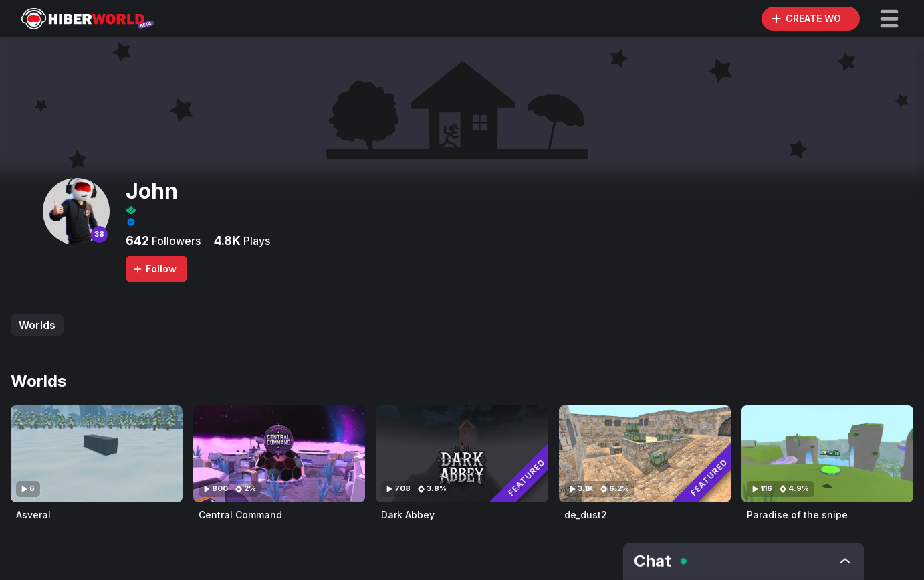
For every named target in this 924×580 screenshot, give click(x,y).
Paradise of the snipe (797, 515)
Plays (255, 241)
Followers (175, 241)
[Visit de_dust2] (645, 454)
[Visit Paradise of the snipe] (827, 454)
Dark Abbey (408, 515)
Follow (154, 269)
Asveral (33, 515)
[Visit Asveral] (97, 454)
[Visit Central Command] (279, 454)
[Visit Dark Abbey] (462, 454)
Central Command (240, 515)
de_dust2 (586, 515)
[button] (889, 19)
